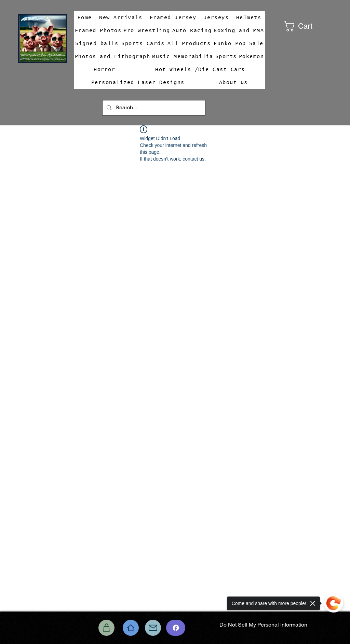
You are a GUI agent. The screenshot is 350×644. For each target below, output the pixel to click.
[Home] (131, 628)
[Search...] (153, 108)
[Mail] (153, 628)
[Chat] (176, 628)
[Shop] (106, 628)
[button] (308, 26)
